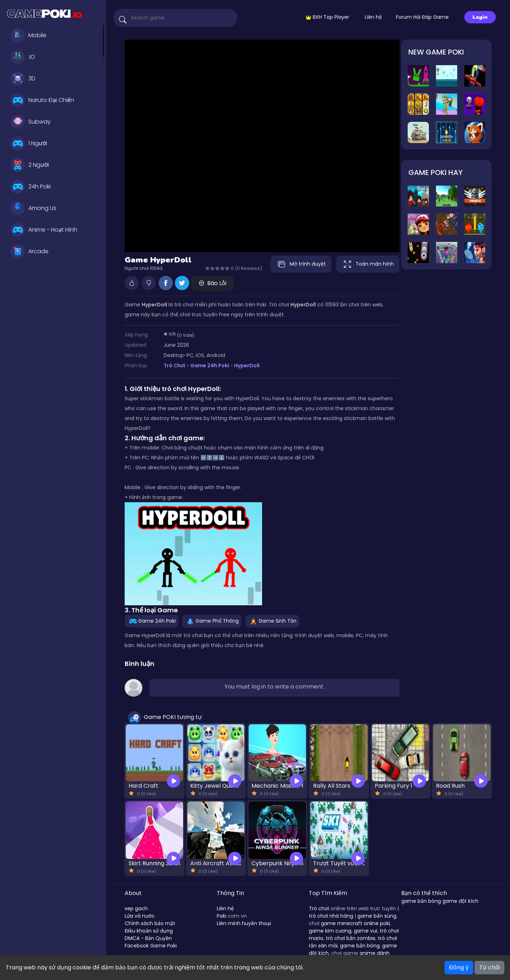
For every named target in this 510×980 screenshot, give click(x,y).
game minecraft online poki (355, 923)
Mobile (29, 35)
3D (23, 79)
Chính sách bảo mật (150, 923)
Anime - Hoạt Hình (44, 230)
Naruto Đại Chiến (42, 100)
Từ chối (489, 967)
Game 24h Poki (210, 366)
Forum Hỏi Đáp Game (422, 17)
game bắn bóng (360, 946)
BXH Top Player (327, 17)
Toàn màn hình (368, 264)
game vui (365, 931)
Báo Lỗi (212, 283)
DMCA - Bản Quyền (148, 938)
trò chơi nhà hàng (331, 916)
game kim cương (330, 931)
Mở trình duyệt (299, 264)
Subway (31, 122)
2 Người (30, 165)
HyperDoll (247, 366)
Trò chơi (319, 908)
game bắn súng (377, 916)
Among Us (33, 208)
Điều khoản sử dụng (149, 931)
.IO (23, 57)
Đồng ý (459, 967)
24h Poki (31, 187)
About (133, 893)
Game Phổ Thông (212, 621)
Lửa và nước (140, 916)
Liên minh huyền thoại (244, 923)
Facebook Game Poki (151, 946)
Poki (222, 916)
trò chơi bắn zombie (351, 938)
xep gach (136, 908)
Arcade (30, 251)
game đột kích (460, 901)
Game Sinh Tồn (272, 621)
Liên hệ (373, 17)
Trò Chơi (174, 366)
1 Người (29, 143)
